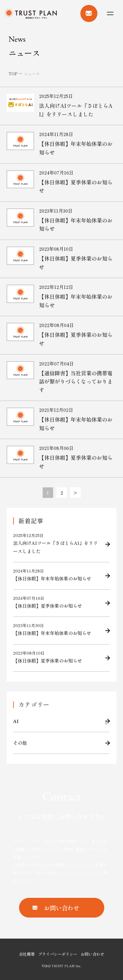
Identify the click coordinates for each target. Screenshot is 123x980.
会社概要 (27, 954)
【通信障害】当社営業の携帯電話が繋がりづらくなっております (76, 381)
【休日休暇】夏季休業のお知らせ (57, 602)
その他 (20, 743)
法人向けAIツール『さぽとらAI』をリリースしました (76, 110)
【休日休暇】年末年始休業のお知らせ (57, 575)
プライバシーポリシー (58, 954)
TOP (13, 73)
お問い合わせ (92, 954)
